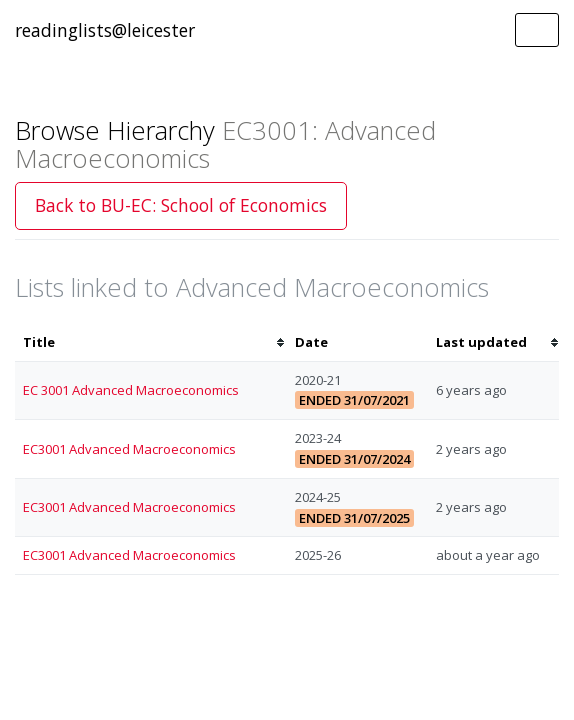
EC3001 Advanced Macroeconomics (129, 449)
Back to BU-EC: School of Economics (181, 205)
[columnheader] (151, 342)
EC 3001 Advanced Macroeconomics (131, 390)
